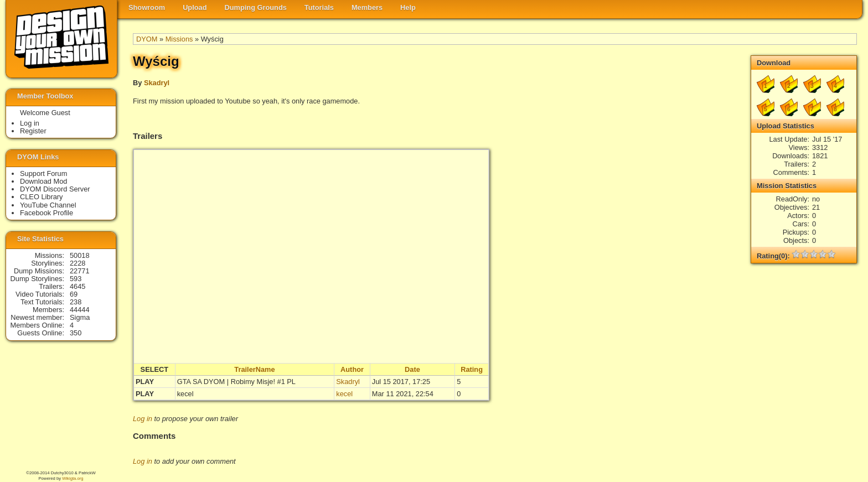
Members (367, 7)
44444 (80, 310)
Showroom (147, 7)
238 (76, 302)
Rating (472, 369)
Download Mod (43, 181)
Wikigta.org (73, 478)
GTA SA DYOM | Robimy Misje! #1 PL (236, 382)
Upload (195, 7)
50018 (80, 255)
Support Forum (43, 173)
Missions (179, 39)
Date (412, 369)
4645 (77, 286)
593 (76, 279)
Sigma (80, 317)
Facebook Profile (46, 213)
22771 (80, 271)
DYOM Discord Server (55, 189)
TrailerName (254, 369)
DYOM (147, 39)
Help (408, 7)
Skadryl (157, 83)
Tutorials (319, 7)
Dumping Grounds (256, 7)
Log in (143, 419)
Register (33, 131)
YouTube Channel (48, 205)
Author (352, 369)
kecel (185, 394)
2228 (77, 263)
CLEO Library (42, 197)
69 (74, 294)
